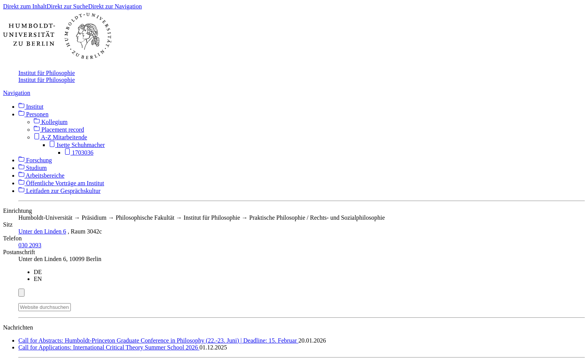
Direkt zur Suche (67, 6)
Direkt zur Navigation (115, 6)
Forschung (35, 160)
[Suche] (75, 306)
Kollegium (51, 122)
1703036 (79, 153)
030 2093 (30, 245)
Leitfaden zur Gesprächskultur (60, 191)
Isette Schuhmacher (77, 145)
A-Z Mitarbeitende (60, 137)
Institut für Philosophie (47, 73)
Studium (33, 168)
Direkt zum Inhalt (25, 6)
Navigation (17, 93)
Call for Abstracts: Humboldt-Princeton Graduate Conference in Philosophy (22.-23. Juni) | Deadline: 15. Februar (158, 340)
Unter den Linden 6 (42, 231)
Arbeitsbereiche (41, 175)
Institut (31, 107)
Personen (33, 114)
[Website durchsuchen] (45, 307)
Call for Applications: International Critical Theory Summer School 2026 (109, 347)
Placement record (59, 130)
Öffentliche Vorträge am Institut (61, 183)
